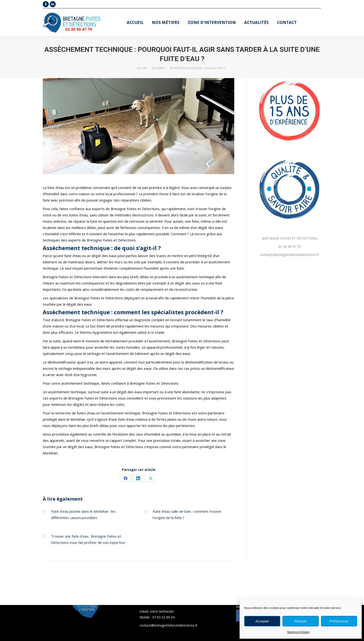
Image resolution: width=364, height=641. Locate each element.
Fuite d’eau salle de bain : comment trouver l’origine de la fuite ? (187, 514)
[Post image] (45, 511)
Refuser (301, 621)
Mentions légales (298, 632)
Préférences (339, 621)
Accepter (262, 621)
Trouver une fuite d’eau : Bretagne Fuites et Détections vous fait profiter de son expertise (88, 539)
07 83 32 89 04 (163, 617)
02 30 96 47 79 (289, 246)
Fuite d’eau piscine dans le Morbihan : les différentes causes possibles (83, 514)
